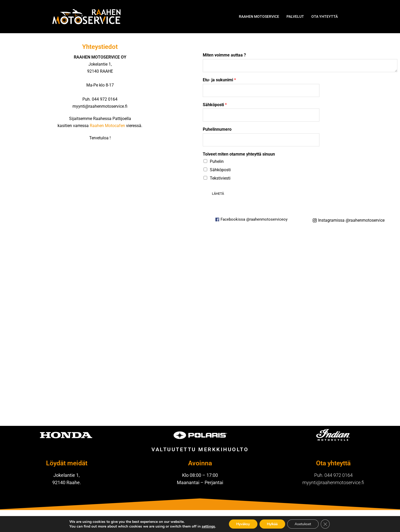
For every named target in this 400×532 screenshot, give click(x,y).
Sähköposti (215, 105)
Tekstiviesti (220, 178)
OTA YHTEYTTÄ (325, 16)
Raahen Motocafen (107, 126)
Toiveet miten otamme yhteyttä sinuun (239, 154)
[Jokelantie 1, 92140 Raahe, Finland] (200, 330)
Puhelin (217, 161)
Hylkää (272, 524)
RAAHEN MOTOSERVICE (259, 16)
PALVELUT (295, 16)
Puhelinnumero (217, 129)
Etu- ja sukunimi (219, 80)
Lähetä (218, 194)
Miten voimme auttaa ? (224, 55)
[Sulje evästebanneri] (328, 524)
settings (206, 526)
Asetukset (305, 524)
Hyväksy (241, 524)
